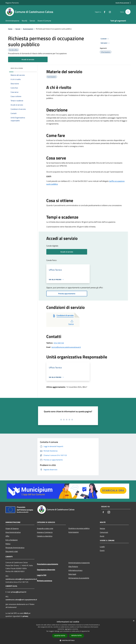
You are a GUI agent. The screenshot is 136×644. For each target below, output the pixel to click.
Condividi (105, 39)
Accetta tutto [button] (60, 636)
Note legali (72, 574)
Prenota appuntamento (67, 294)
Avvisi (102, 536)
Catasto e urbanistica (45, 536)
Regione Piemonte (12, 3)
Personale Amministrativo (15, 548)
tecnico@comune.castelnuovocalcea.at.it (66, 347)
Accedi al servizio (28, 59)
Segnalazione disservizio (46, 570)
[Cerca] (128, 12)
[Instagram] (109, 12)
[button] (68, 640)
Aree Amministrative (13, 532)
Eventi (102, 550)
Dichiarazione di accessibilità (79, 578)
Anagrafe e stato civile (45, 528)
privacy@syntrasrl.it (19, 592)
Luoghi (102, 547)
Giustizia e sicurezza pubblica (79, 528)
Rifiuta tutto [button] (77, 636)
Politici (8, 544)
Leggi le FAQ (42, 575)
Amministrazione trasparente (79, 563)
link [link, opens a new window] (88, 631)
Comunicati (104, 532)
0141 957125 (59, 343)
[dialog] (68, 631)
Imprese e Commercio (45, 532)
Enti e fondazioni (12, 540)
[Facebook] (104, 12)
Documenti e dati (12, 551)
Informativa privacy (75, 570)
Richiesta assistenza (45, 581)
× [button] (134, 621)
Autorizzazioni (28, 29)
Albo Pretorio (73, 566)
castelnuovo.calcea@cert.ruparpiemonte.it (21, 579)
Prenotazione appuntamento (48, 564)
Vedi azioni (105, 43)
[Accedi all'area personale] (122, 3)
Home (10, 29)
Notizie (102, 528)
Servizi (18, 29)
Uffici (7, 536)
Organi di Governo (12, 528)
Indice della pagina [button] (17, 68)
